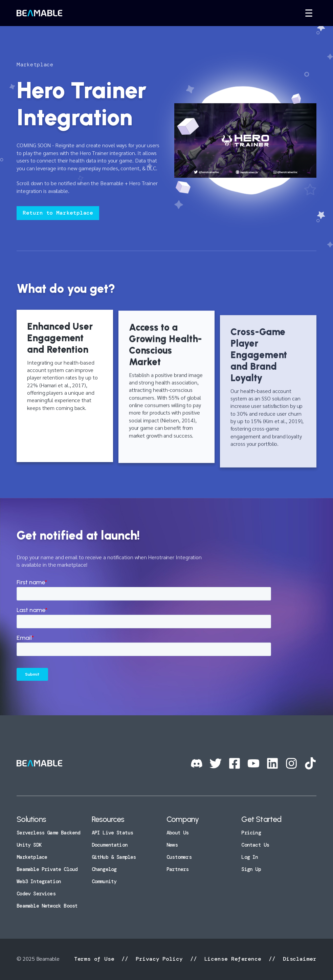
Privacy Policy (159, 959)
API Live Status (113, 833)
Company (183, 819)
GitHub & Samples (114, 857)
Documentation (110, 845)
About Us (178, 833)
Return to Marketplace (58, 213)
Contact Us (255, 845)
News (172, 845)
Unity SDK (29, 845)
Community (104, 881)
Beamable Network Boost (47, 906)
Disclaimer (298, 959)
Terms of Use (96, 959)
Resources (108, 819)
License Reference (233, 959)
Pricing (251, 833)
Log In (250, 857)
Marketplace (32, 857)
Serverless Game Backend (48, 833)
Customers (179, 857)
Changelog (104, 869)
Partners (178, 869)
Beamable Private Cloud (47, 869)
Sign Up (251, 869)
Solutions (31, 819)
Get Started (261, 819)
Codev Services (36, 894)
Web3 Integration (39, 881)
